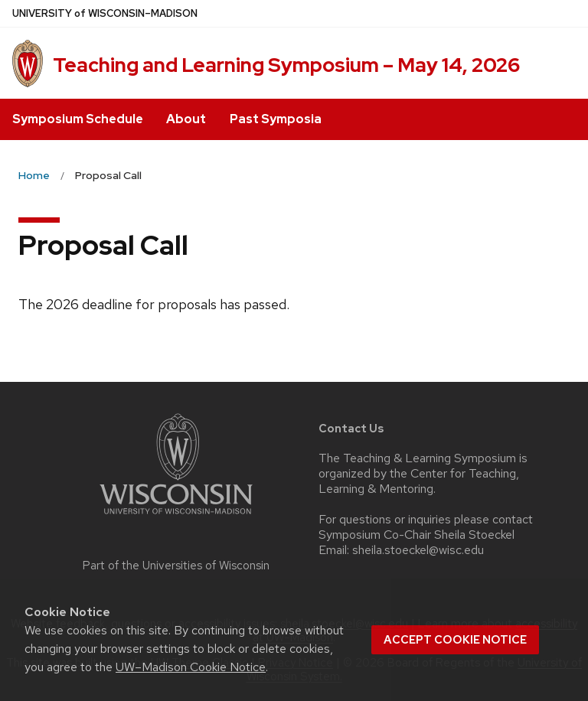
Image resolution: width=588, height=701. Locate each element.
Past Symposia (276, 119)
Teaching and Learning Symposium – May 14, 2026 (287, 65)
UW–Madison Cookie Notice (191, 667)
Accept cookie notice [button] (455, 640)
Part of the (176, 566)
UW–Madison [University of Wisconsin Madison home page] (105, 13)
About (186, 119)
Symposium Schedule (78, 119)
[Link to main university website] (176, 517)
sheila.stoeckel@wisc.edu (418, 550)
